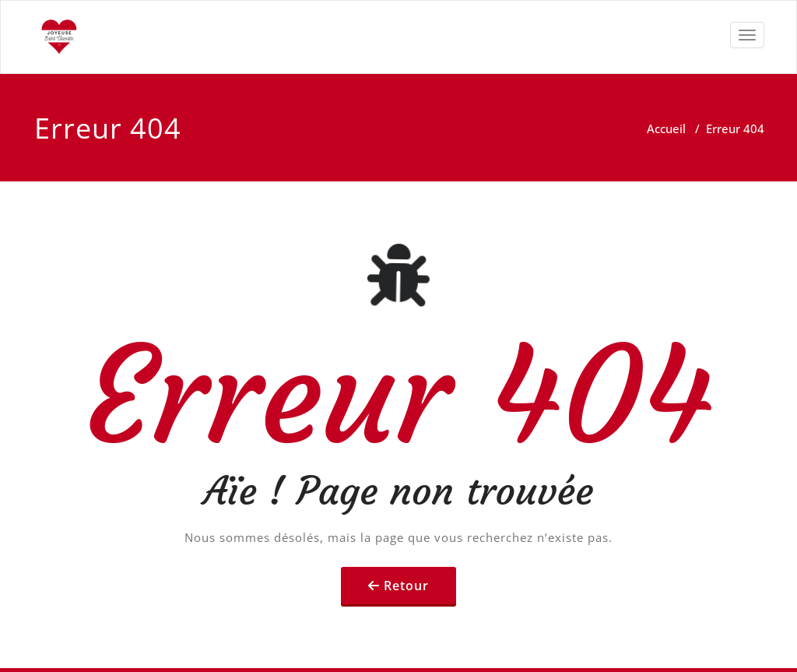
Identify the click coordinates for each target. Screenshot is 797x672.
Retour (406, 586)
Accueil (666, 128)
